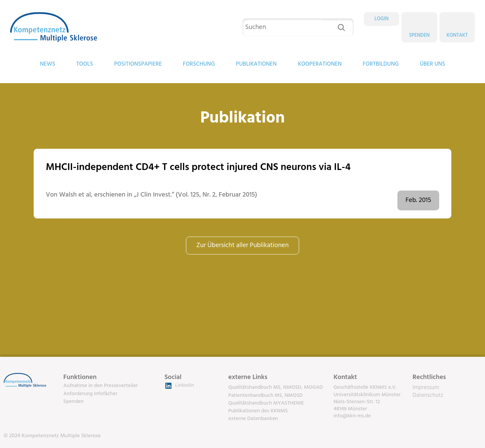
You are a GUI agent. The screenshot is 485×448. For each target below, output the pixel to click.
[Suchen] (341, 27)
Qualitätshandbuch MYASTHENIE (266, 403)
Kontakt (457, 35)
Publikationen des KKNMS (258, 411)
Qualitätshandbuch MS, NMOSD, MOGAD (276, 387)
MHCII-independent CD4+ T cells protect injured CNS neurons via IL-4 (198, 167)
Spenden (419, 35)
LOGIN (382, 19)
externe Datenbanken (253, 419)
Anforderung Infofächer (90, 394)
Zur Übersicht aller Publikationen (243, 245)
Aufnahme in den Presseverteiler (101, 386)
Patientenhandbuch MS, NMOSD (266, 395)
